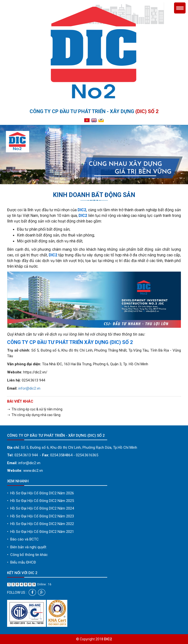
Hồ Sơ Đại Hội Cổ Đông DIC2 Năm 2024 (41, 508)
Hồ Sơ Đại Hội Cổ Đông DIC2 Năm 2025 (41, 501)
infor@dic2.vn (29, 388)
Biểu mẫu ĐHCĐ (22, 562)
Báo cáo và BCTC (23, 539)
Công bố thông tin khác (27, 555)
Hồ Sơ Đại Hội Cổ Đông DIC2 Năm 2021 (41, 532)
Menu (180, 8)
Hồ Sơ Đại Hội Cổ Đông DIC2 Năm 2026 (41, 493)
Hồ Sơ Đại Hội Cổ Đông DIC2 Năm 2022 (41, 524)
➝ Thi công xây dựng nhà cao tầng (34, 415)
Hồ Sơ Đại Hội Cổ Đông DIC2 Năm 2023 (41, 516)
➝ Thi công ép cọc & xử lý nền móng (35, 409)
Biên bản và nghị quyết (27, 547)
